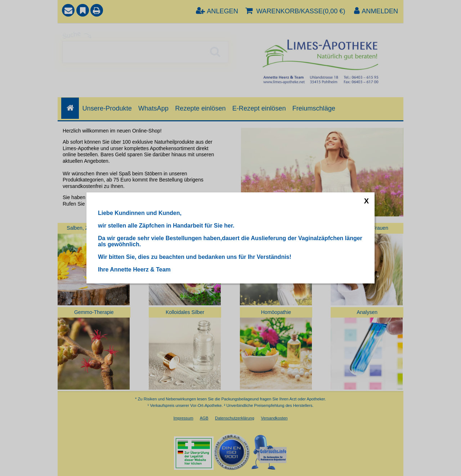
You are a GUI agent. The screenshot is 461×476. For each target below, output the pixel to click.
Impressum (183, 418)
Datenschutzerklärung (235, 418)
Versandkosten (274, 418)
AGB (204, 418)
